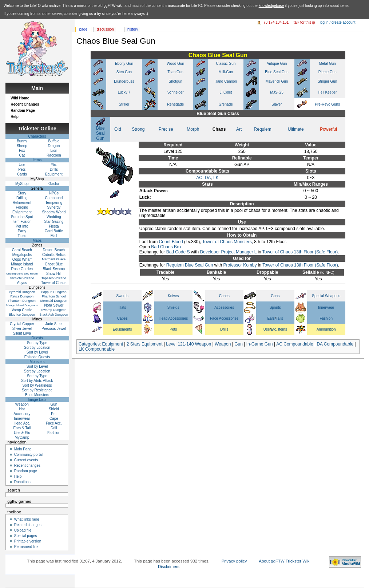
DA (208, 178)
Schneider (176, 92)
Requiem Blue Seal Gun (190, 265)
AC (199, 178)
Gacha (54, 184)
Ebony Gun (124, 64)
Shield (54, 409)
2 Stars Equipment (145, 344)
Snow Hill (54, 274)
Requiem (263, 129)
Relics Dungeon (22, 296)
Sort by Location (37, 348)
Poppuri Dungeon (54, 292)
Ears (271, 318)
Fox (22, 151)
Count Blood (171, 242)
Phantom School (54, 296)
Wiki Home (20, 98)
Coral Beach (22, 250)
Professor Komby (240, 265)
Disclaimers (169, 567)
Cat (22, 155)
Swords (122, 296)
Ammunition (326, 329)
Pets (173, 329)
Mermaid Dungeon (54, 301)
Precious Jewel (54, 329)
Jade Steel (54, 324)
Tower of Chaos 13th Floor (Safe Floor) (300, 252)
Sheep (22, 146)
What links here (27, 519)
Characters (37, 136)
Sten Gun (124, 72)
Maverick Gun (277, 81)
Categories (89, 344)
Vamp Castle (22, 310)
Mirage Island (22, 264)
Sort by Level (37, 352)
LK (216, 178)
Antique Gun (277, 64)
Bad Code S (178, 252)
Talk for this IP (304, 22)
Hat (22, 409)
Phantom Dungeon (22, 301)
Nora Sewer (54, 305)
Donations (22, 482)
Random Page (23, 111)
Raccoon (54, 155)
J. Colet (226, 92)
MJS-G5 (277, 92)
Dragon (54, 146)
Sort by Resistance (37, 390)
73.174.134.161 (276, 22)
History (133, 29)
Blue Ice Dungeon (22, 315)
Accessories (224, 307)
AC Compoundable (295, 344)
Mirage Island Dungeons (22, 305)
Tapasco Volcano (54, 278)
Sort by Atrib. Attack (37, 381)
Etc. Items (279, 329)
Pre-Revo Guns (327, 104)
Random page (26, 471)
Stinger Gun (327, 81)
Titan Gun (175, 72)
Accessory (22, 414)
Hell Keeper (328, 92)
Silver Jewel (22, 329)
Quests (37, 338)
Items (37, 160)
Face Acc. (54, 423)
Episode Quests (37, 357)
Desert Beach (54, 250)
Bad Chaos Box (166, 247)
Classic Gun (226, 64)
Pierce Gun (328, 72)
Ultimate (296, 129)
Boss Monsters (37, 395)
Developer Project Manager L (228, 252)
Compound (54, 198)
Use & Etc (22, 433)
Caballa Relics (54, 255)
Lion (54, 151)
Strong (138, 129)
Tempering (54, 203)
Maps (37, 240)
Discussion (105, 29)
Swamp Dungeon (54, 310)
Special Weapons (326, 296)
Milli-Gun (226, 72)
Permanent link (26, 547)
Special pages (26, 536)
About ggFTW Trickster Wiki (285, 561)
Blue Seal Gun (277, 72)
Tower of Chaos (54, 283)
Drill (54, 428)
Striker (124, 104)
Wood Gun (175, 64)
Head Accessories (173, 318)
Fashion (326, 318)
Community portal (28, 455)
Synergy (54, 207)
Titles (22, 236)
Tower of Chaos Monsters (227, 242)
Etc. (54, 165)
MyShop (22, 184)
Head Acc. (22, 423)
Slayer (277, 104)
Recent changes (27, 465)
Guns (275, 296)
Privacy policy (234, 561)
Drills (224, 329)
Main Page (23, 449)
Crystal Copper (22, 324)
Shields (173, 307)
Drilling (22, 198)
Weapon (223, 344)
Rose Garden (22, 269)
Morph (193, 129)
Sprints (275, 307)
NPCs (54, 193)
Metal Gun (328, 64)
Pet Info (22, 226)
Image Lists (37, 400)
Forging (22, 207)
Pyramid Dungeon (22, 292)
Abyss (22, 283)
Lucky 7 (124, 92)
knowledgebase (271, 6)
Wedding (54, 217)
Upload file (23, 530)
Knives (173, 296)
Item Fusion (22, 222)
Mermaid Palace (54, 259)
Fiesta (54, 226)
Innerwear (326, 307)
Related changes (28, 525)
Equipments (122, 329)
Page (83, 29)
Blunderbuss (124, 81)
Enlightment (22, 212)
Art (239, 129)
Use (267, 329)
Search (14, 490)
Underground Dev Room (22, 274)
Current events (26, 460)
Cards (22, 174)
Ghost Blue (54, 264)
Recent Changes (25, 104)
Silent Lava (22, 333)
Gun (239, 344)
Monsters (37, 362)
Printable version (28, 541)
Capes (122, 318)
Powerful (328, 129)
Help (15, 117)
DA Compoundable (335, 344)
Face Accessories (224, 318)
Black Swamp (54, 269)
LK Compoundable (97, 349)
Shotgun (176, 81)
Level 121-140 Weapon (189, 344)
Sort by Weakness (37, 385)
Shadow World (54, 212)
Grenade (226, 104)
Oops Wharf (22, 259)
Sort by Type (37, 343)
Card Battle (54, 231)
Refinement (22, 203)
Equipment (113, 344)
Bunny (22, 141)
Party (22, 231)
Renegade (175, 104)
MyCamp (22, 437)
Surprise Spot (22, 217)
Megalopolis (22, 255)
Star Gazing (54, 222)
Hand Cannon (226, 81)
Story (22, 193)
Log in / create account (338, 22)
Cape (54, 419)
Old (118, 129)
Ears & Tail (22, 428)
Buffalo (54, 141)
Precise (166, 129)
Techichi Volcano (22, 278)
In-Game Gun (260, 344)
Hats (122, 307)
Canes (224, 296)
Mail (54, 236)
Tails (279, 318)
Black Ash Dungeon (54, 315)
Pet (54, 414)
